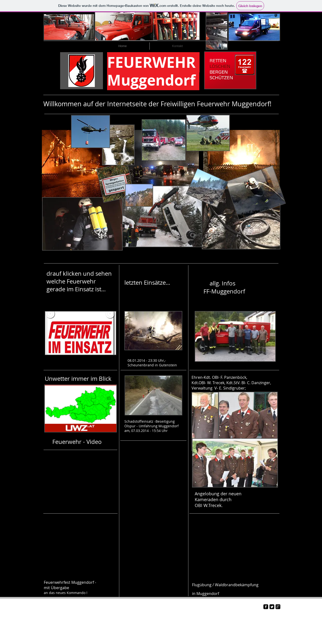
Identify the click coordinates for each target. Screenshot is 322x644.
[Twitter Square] (272, 607)
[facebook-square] (266, 607)
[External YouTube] (80, 476)
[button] (80, 166)
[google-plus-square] (278, 607)
